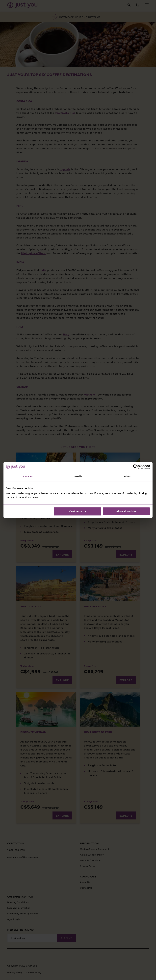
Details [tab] (78, 476)
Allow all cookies (126, 511)
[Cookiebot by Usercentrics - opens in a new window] (136, 467)
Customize (78, 511)
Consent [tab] (28, 476)
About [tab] (128, 476)
